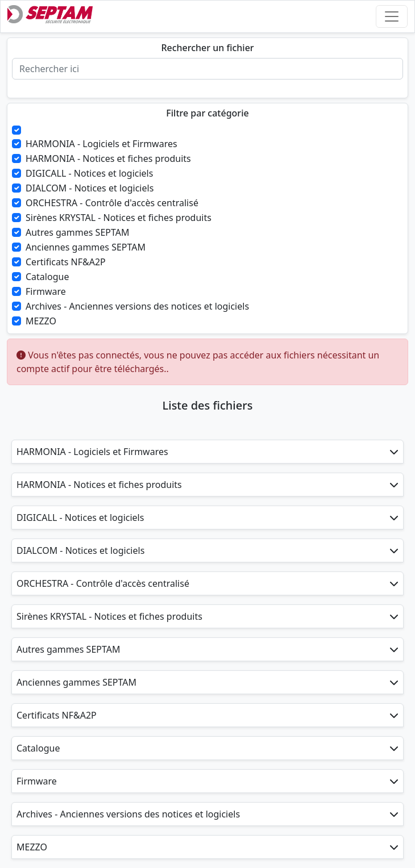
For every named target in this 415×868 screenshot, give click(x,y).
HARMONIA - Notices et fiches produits (108, 158)
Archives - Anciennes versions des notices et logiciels (137, 306)
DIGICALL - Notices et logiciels (89, 173)
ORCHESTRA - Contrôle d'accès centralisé (112, 203)
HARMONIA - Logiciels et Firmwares (101, 144)
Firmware (46, 291)
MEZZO (41, 321)
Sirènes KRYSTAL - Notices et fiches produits (119, 218)
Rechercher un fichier (207, 48)
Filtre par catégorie (207, 113)
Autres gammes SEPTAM (77, 232)
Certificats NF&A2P (66, 262)
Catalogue (47, 277)
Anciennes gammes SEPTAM (86, 247)
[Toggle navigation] (392, 16)
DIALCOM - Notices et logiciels (90, 188)
